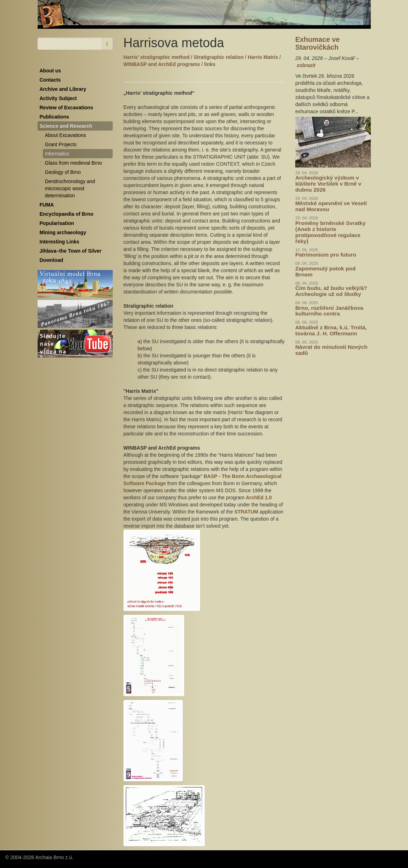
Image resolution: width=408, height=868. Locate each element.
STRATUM (247, 512)
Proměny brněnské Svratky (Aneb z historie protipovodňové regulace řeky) (330, 232)
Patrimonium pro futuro (326, 255)
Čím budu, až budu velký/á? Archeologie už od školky (331, 291)
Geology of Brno (63, 172)
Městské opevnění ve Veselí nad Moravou (331, 206)
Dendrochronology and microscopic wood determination (70, 188)
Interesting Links (60, 242)
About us (51, 71)
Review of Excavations (66, 108)
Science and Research (66, 126)
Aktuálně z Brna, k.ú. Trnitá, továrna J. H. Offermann (331, 330)
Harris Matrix (263, 57)
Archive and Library (63, 89)
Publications (54, 117)
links (210, 64)
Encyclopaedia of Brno (67, 214)
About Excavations (66, 135)
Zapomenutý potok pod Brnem (325, 271)
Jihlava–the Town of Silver (71, 251)
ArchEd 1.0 (259, 498)
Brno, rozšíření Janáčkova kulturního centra (329, 311)
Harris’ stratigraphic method (157, 57)
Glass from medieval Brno (74, 163)
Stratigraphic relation (219, 57)
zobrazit (306, 65)
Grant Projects (61, 144)
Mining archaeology (63, 232)
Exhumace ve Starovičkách (317, 43)
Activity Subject (58, 98)
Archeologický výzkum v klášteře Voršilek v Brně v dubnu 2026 (328, 184)
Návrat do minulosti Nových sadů (331, 350)
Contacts (50, 80)
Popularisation (57, 223)
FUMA (47, 205)
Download (52, 260)
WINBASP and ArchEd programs (162, 64)
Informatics (57, 154)
